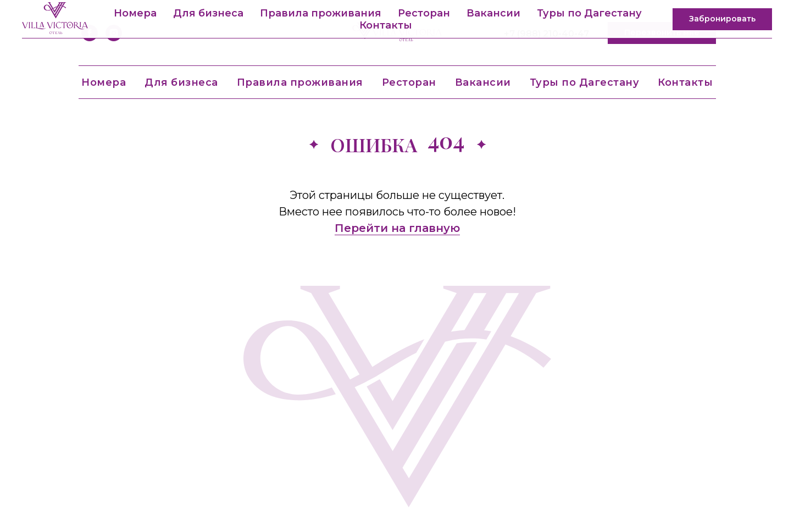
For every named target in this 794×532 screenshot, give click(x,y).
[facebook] (90, 33)
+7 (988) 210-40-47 (546, 34)
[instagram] (114, 33)
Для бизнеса (181, 82)
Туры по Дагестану (585, 82)
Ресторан (409, 82)
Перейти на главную (397, 228)
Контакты (685, 82)
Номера (104, 82)
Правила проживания (300, 82)
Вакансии (483, 82)
